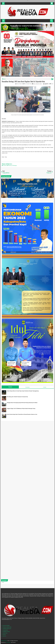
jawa (5, 79)
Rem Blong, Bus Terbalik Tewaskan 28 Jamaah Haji (17, 397)
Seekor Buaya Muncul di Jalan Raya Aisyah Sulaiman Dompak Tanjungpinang (23, 391)
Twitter (9, 165)
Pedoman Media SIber (7, 627)
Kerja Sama (5, 633)
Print (48, 84)
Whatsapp (14, 165)
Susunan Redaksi (6, 626)
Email (51, 84)
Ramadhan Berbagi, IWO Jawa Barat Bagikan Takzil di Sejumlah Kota (23, 81)
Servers (4, 635)
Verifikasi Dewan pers (7, 629)
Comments (27, 387)
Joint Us (4, 636)
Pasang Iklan (5, 630)
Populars (10, 387)
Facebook (4, 165)
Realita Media (4, 641)
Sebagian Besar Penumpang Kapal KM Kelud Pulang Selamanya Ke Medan (22, 403)
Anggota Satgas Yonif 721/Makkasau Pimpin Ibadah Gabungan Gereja (21, 409)
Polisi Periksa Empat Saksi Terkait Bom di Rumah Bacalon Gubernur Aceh (22, 414)
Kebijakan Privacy (6, 632)
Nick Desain (8, 642)
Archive (45, 387)
